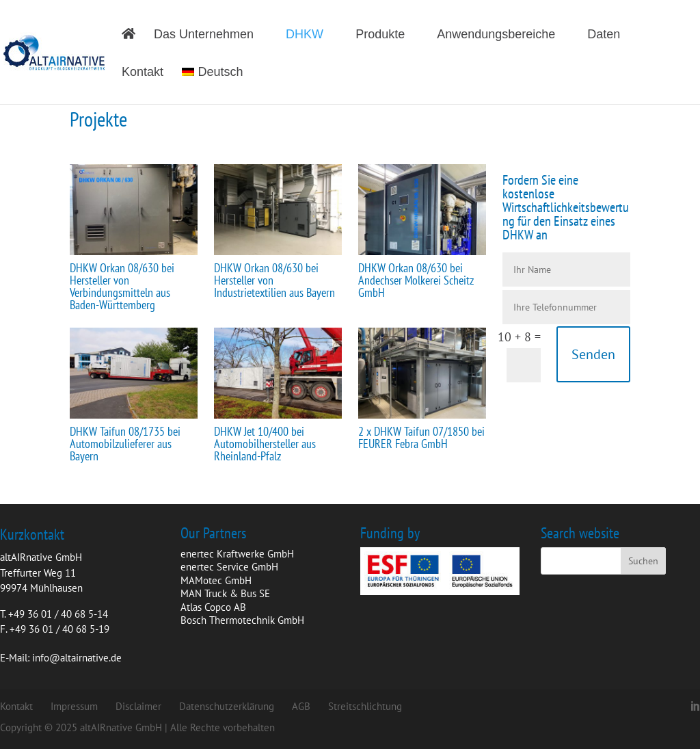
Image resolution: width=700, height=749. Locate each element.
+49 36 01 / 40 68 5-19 (59, 629)
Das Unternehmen (204, 35)
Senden (593, 354)
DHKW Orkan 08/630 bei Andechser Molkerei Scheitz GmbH (416, 280)
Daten (604, 35)
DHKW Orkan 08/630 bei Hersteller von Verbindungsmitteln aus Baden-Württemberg (122, 286)
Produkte (380, 35)
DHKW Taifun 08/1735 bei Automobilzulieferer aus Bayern (125, 444)
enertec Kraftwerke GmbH (237, 554)
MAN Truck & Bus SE (225, 593)
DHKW (305, 35)
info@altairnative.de (77, 658)
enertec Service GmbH (229, 567)
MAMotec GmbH (216, 580)
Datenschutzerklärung (227, 706)
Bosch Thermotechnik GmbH (242, 620)
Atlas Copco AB (213, 607)
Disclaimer (138, 706)
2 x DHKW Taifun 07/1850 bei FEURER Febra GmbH (421, 437)
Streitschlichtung (365, 706)
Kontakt (143, 73)
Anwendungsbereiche (496, 35)
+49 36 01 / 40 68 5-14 (58, 614)
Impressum (74, 706)
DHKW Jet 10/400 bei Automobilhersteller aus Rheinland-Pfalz (265, 444)
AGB (301, 706)
